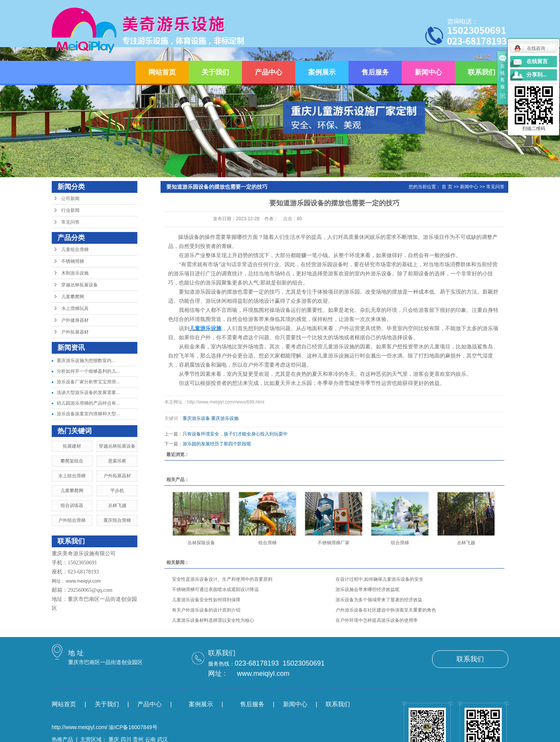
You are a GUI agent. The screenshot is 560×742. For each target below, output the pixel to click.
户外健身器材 (75, 320)
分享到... (537, 75)
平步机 (117, 491)
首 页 (447, 187)
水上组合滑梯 (72, 476)
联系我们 (482, 72)
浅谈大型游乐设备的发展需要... (88, 392)
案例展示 (322, 72)
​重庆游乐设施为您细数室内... (86, 361)
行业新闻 (70, 210)
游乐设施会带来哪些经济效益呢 (367, 589)
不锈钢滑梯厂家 (334, 543)
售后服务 (375, 72)
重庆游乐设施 (225, 418)
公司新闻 (70, 199)
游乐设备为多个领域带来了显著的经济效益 (379, 600)
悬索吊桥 (117, 461)
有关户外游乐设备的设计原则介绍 (206, 610)
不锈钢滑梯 (73, 261)
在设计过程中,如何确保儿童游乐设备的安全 (379, 579)
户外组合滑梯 (72, 520)
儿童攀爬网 (73, 297)
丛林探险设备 (201, 543)
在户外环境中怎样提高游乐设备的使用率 (377, 620)
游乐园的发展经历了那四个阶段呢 (217, 444)
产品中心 (269, 72)
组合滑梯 (267, 543)
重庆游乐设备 (196, 418)
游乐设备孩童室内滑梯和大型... (88, 414)
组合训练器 (72, 505)
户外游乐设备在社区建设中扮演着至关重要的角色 (386, 610)
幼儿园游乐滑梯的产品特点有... (88, 403)
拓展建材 (72, 446)
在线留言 (537, 61)
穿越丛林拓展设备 (80, 285)
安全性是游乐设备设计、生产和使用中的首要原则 (222, 579)
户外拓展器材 (75, 332)
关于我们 (215, 72)
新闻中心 (428, 72)
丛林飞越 (117, 505)
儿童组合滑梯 (75, 249)
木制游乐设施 (75, 273)
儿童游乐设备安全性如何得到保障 (206, 600)
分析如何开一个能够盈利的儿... (88, 371)
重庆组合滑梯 (117, 520)
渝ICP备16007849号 (133, 727)
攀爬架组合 (72, 461)
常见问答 (70, 222)
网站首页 (162, 72)
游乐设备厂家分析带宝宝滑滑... (88, 382)
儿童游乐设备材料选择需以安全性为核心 (213, 620)
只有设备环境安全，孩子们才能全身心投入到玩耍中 (235, 434)
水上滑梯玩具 (75, 308)
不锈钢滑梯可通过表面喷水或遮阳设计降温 (215, 589)
